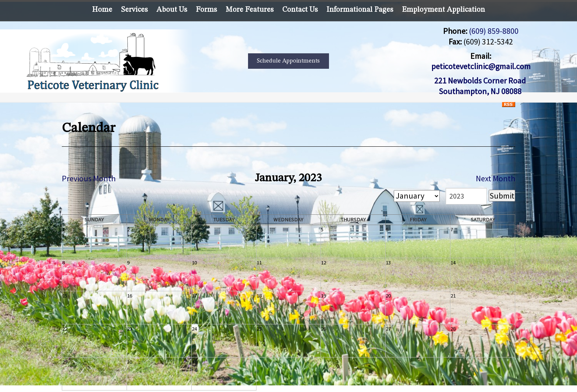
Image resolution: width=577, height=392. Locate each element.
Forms (206, 10)
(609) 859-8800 (494, 31)
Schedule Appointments (288, 61)
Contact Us (300, 10)
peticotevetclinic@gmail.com (481, 66)
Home (102, 10)
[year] (466, 196)
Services (134, 10)
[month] (417, 196)
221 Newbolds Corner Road (481, 81)
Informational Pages (360, 10)
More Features (249, 10)
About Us (172, 10)
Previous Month (89, 178)
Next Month (495, 178)
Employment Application (443, 10)
